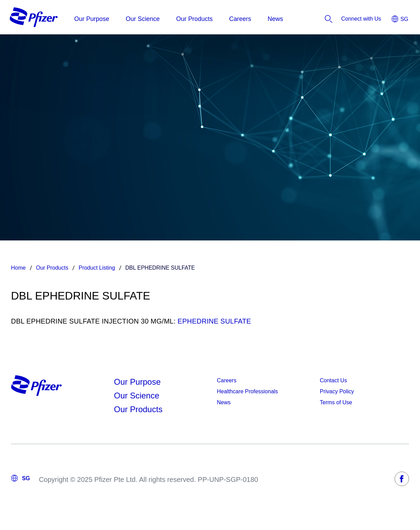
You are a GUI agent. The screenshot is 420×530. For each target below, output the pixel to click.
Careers (227, 380)
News (224, 402)
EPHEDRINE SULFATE (214, 321)
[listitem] (361, 19)
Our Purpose (137, 382)
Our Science (137, 396)
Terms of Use (336, 402)
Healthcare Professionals (248, 391)
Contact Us (333, 380)
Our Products (138, 409)
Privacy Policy (337, 391)
